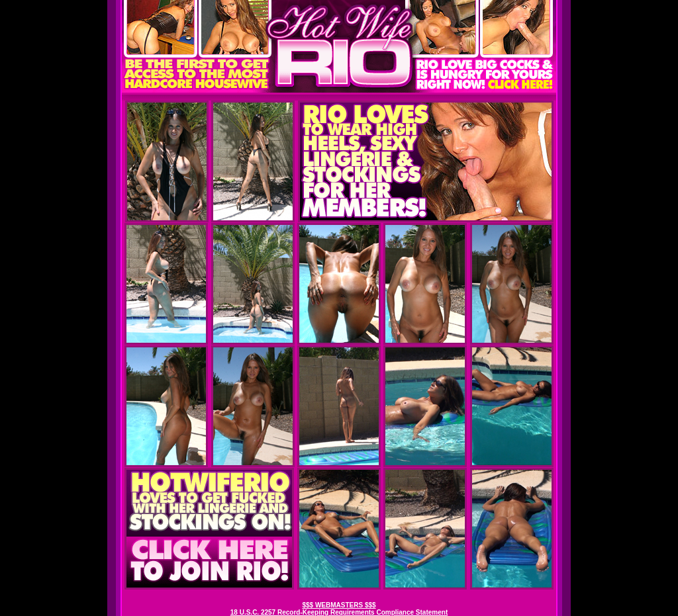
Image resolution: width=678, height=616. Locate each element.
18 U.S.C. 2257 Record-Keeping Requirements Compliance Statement (339, 612)
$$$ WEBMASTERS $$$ (339, 605)
